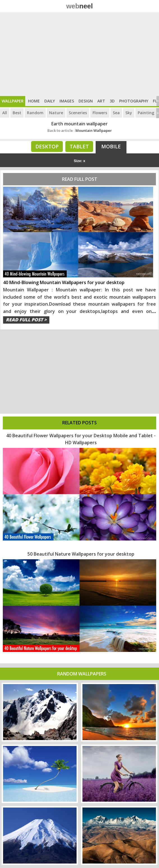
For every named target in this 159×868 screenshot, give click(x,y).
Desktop (47, 146)
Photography (134, 101)
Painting (146, 113)
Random (35, 113)
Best (17, 113)
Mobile (111, 146)
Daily (50, 101)
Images (67, 101)
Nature (56, 113)
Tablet (79, 146)
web (79, 6)
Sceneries (78, 113)
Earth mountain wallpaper (79, 124)
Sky (129, 113)
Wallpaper (13, 101)
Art (101, 101)
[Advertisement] (79, 54)
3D (112, 101)
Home (34, 101)
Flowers (100, 113)
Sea (116, 113)
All (5, 113)
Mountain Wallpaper (80, 130)
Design (86, 101)
